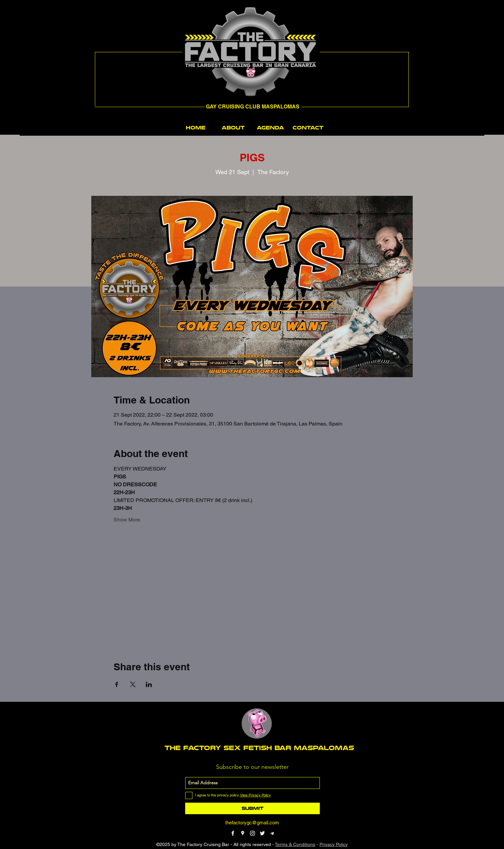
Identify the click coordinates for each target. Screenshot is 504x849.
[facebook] (233, 833)
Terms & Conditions (295, 844)
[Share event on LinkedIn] (149, 684)
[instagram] (252, 833)
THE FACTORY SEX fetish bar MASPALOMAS (259, 748)
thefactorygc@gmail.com (252, 823)
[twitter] (262, 833)
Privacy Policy (334, 844)
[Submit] (252, 808)
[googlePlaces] (243, 833)
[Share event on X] (133, 684)
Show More (127, 520)
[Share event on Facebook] (117, 684)
